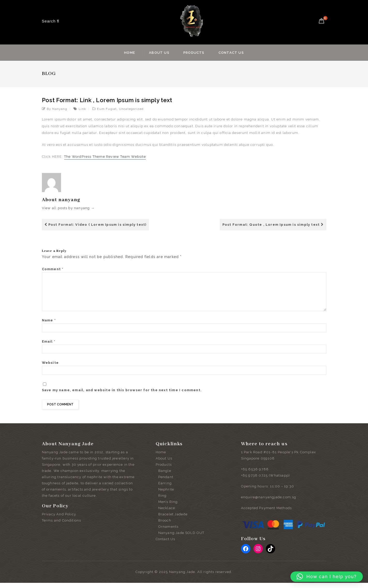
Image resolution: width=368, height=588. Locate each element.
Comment (53, 269)
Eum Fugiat (107, 109)
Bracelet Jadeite (173, 519)
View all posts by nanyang (68, 208)
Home (130, 53)
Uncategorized (131, 109)
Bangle (165, 476)
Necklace (167, 513)
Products (194, 53)
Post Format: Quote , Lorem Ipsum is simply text (273, 225)
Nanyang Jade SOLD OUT (181, 538)
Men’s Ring (168, 507)
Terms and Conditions (62, 526)
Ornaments (168, 532)
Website (50, 368)
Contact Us (231, 53)
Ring (163, 501)
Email (49, 347)
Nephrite (166, 495)
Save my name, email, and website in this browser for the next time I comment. (122, 395)
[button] (327, 577)
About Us (159, 53)
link (82, 109)
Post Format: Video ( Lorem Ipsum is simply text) (96, 225)
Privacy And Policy (59, 519)
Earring (165, 488)
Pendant (166, 482)
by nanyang (57, 109)
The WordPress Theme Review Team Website (105, 157)
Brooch (165, 526)
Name (49, 325)
